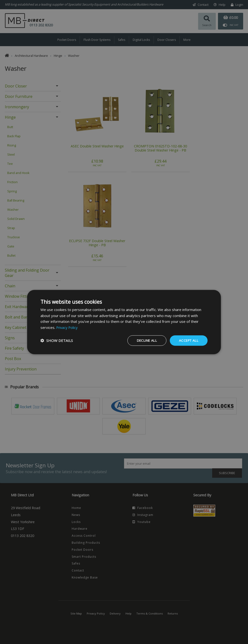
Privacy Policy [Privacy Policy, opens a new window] (68, 327)
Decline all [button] (144, 340)
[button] (57, 340)
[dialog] (124, 322)
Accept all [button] (188, 340)
